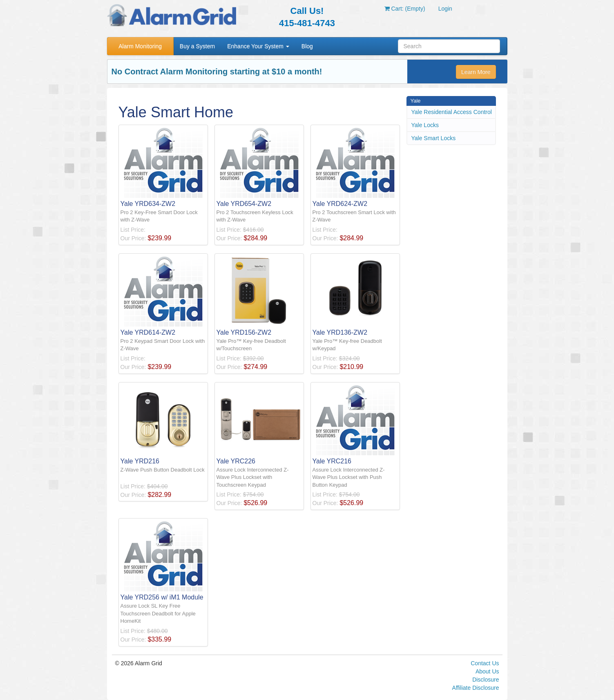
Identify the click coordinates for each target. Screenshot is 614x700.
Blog (307, 46)
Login (445, 9)
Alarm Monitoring (140, 46)
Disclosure (486, 680)
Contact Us (485, 663)
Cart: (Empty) (405, 9)
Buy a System (197, 46)
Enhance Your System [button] (258, 46)
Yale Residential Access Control (452, 112)
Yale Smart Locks (434, 138)
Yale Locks (425, 125)
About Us (487, 671)
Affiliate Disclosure (476, 688)
